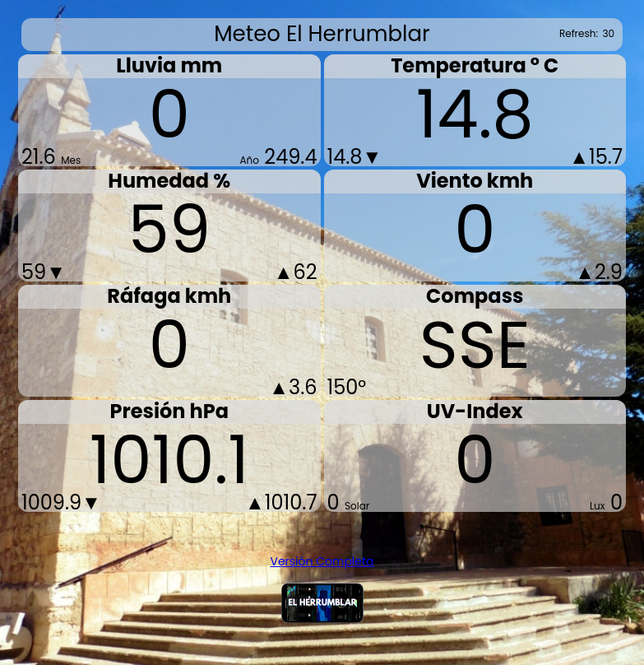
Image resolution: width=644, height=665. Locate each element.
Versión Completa (322, 561)
